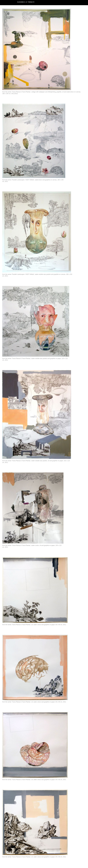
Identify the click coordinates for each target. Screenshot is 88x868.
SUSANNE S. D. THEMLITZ (26, 2)
